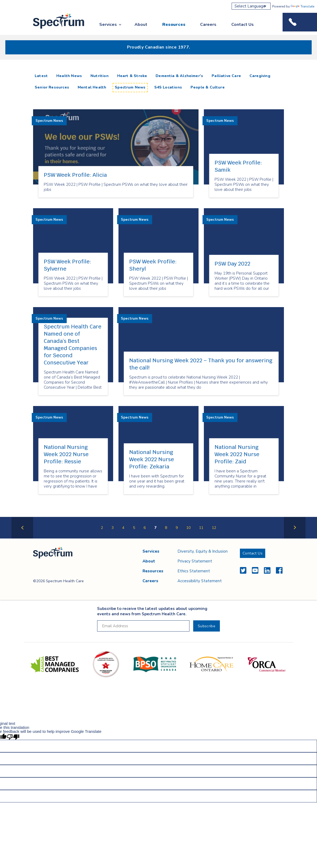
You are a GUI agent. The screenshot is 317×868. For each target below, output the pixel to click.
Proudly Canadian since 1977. (159, 47)
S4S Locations (168, 87)
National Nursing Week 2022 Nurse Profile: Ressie (66, 454)
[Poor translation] (13, 737)
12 (214, 528)
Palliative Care (226, 76)
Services (108, 25)
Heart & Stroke (132, 76)
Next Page (295, 538)
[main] (158, 304)
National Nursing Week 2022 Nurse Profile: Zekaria (152, 459)
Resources (174, 25)
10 (188, 528)
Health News (69, 76)
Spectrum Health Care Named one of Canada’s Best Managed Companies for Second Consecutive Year (73, 345)
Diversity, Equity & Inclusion (203, 551)
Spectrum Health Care (54, 29)
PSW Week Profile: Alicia (75, 175)
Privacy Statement (195, 561)
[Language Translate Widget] (251, 6)
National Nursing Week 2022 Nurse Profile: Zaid (237, 454)
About (141, 25)
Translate (302, 6)
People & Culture (208, 87)
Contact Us (243, 25)
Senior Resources (52, 87)
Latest (42, 76)
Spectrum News (130, 87)
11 (201, 528)
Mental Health (92, 87)
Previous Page (22, 538)
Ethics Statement (194, 571)
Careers (208, 25)
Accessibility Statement (200, 581)
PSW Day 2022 (232, 264)
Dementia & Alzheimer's (179, 76)
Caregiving (260, 76)
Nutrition (100, 76)
